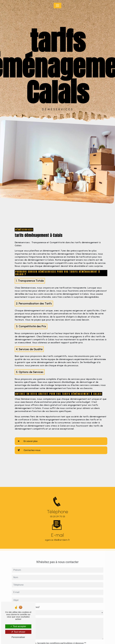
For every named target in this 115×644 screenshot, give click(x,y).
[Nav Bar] (57, 5)
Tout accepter (18, 626)
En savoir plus (27, 441)
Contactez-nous (28, 450)
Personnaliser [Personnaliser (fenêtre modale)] (18, 637)
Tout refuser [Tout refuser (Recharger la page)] (18, 632)
